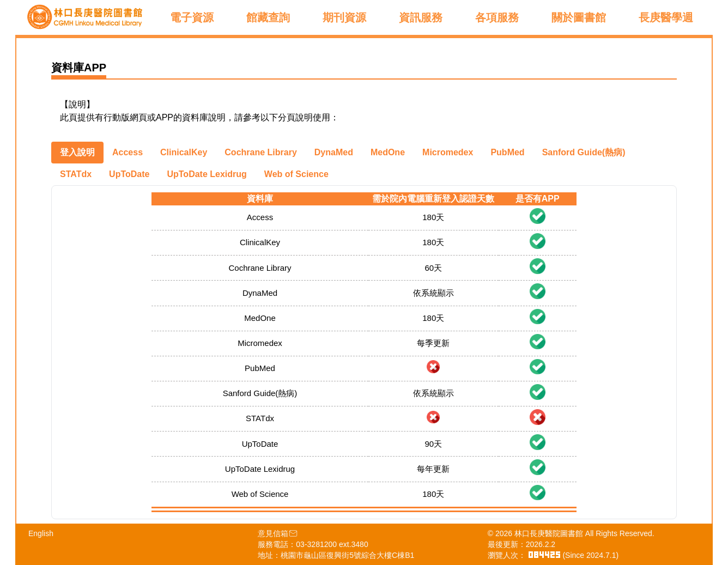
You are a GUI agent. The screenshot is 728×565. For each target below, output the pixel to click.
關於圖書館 (579, 17)
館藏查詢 (268, 17)
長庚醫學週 (666, 17)
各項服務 (497, 17)
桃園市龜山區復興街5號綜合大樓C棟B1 (347, 555)
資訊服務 (421, 17)
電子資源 (192, 17)
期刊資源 (344, 17)
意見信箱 (278, 533)
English (41, 533)
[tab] (77, 153)
